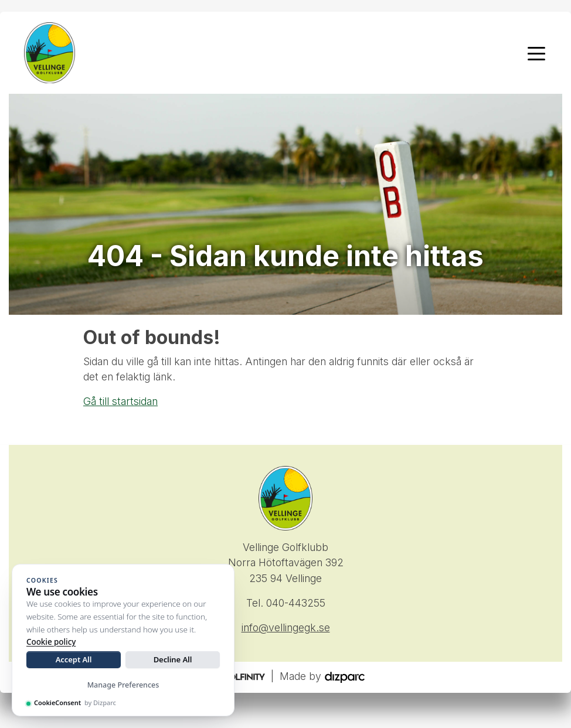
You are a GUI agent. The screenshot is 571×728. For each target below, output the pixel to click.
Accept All (74, 659)
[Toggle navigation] (536, 53)
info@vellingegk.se (286, 627)
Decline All (173, 659)
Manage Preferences (123, 685)
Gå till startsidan (120, 401)
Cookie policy (51, 642)
